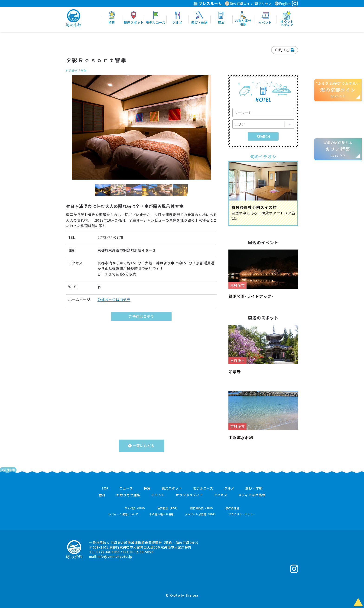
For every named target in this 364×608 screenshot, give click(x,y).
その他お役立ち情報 (162, 514)
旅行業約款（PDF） (202, 508)
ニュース (126, 488)
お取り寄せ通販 (128, 495)
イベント (158, 495)
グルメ (229, 488)
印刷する (285, 50)
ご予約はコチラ (141, 316)
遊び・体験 (254, 488)
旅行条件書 (232, 508)
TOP (105, 488)
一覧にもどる (141, 445)
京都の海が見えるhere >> (338, 149)
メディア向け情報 (252, 495)
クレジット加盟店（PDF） (201, 514)
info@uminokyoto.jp (115, 556)
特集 (147, 488)
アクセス (263, 3)
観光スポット (172, 488)
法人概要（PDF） (136, 508)
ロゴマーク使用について (123, 514)
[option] (141, 127)
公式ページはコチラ (114, 300)
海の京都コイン (239, 3)
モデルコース (203, 488)
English (283, 3)
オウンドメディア (189, 495)
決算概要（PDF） (168, 508)
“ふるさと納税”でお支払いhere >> (338, 90)
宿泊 (102, 495)
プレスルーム (208, 3)
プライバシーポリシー (242, 514)
